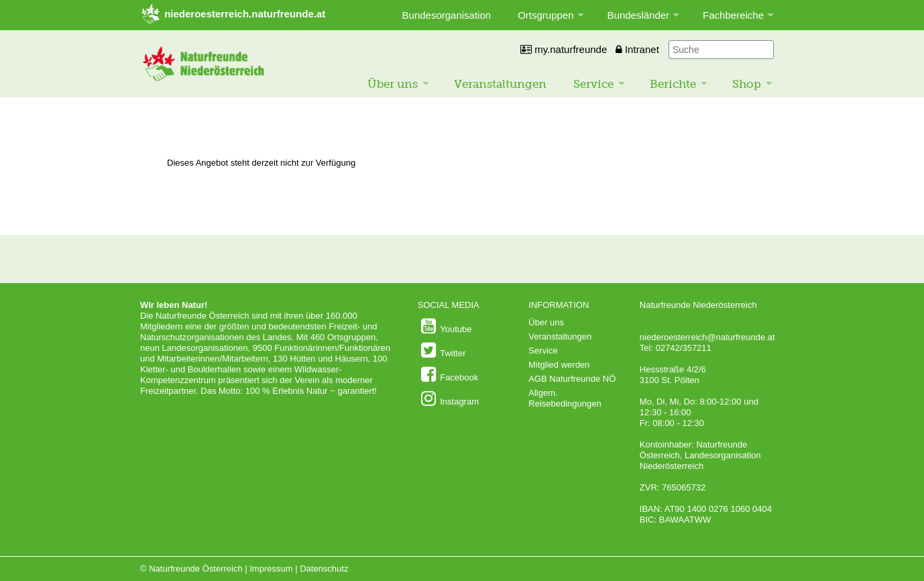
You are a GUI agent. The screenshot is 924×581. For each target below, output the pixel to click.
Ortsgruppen (545, 15)
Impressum (271, 569)
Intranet (637, 49)
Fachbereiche (733, 15)
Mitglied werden (559, 365)
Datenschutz (324, 569)
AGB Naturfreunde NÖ (572, 379)
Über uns (393, 84)
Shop (747, 84)
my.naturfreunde (564, 49)
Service (593, 84)
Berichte (673, 84)
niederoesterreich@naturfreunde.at (707, 337)
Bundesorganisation (447, 15)
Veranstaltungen (500, 84)
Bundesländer (639, 15)
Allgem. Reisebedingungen (565, 398)
